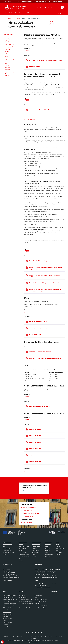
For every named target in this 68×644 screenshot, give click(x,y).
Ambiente (21, 544)
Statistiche (5, 625)
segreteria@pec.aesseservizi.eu (44, 587)
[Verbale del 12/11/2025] (27, 429)
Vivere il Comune (16, 18)
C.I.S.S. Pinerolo (22, 606)
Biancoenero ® (39, 640)
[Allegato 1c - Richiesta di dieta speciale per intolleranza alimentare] (27, 283)
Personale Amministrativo (9, 552)
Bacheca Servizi (7, 610)
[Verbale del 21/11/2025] (27, 436)
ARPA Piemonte (38, 595)
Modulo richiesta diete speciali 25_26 (38, 261)
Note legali (5, 616)
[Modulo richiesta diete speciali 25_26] (27, 261)
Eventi (57, 542)
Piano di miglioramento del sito (10, 599)
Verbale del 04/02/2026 (35, 449)
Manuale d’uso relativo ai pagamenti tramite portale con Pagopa (45, 60)
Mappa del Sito (6, 627)
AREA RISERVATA (33, 642)
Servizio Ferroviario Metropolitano (42, 606)
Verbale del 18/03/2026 (35, 461)
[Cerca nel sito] (62, 7)
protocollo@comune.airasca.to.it (13, 577)
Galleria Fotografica (60, 548)
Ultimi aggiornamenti (8, 623)
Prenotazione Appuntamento (9, 604)
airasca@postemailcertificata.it (13, 576)
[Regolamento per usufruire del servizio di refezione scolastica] (27, 358)
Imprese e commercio (37, 542)
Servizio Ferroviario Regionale (41, 608)
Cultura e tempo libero (24, 555)
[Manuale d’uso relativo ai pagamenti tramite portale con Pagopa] (27, 60)
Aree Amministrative (8, 544)
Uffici (4, 546)
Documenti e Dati (7, 548)
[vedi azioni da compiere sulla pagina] (52, 24)
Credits (5, 620)
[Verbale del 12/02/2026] (27, 455)
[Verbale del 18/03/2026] (27, 462)
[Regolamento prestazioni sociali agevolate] (27, 352)
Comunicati (48, 550)
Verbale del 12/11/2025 (35, 429)
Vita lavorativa (35, 557)
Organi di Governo (7, 542)
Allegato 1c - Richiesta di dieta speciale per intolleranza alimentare (46, 283)
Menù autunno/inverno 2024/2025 (38, 322)
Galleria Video (59, 550)
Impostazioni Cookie (7, 618)
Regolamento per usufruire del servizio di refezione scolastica (45, 358)
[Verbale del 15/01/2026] (27, 442)
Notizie (47, 546)
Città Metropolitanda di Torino (25, 599)
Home (10, 18)
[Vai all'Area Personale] (55, 2)
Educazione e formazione (24, 557)
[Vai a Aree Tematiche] (41, 2)
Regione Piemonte (23, 597)
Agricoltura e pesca (23, 542)
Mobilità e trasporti (36, 544)
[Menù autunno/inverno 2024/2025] (27, 322)
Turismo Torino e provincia (40, 601)
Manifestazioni (49, 557)
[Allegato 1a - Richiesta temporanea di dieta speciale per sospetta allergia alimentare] (27, 268)
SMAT (36, 597)
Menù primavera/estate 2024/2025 (38, 328)
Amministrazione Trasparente (10, 595)
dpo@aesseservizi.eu (42, 585)
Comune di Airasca (18, 6)
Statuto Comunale (7, 612)
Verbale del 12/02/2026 (35, 455)
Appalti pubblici (22, 548)
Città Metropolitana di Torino (17, 8)
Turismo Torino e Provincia (25, 608)
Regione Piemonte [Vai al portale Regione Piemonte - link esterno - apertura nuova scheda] (8, 2)
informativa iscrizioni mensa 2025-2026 (39, 110)
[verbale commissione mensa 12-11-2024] (27, 406)
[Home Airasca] (16, 7)
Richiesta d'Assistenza (8, 608)
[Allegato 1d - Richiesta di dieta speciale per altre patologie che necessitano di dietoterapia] (27, 290)
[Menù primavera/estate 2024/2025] (27, 328)
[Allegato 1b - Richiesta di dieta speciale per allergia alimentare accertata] (27, 275)
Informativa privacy (7, 614)
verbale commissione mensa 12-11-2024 (39, 406)
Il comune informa (49, 555)
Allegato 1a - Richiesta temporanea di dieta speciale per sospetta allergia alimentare (45, 268)
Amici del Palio (22, 595)
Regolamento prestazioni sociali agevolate (40, 352)
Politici (5, 555)
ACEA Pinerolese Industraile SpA (26, 604)
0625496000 (8, 571)
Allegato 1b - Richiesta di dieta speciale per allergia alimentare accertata (45, 276)
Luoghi (57, 544)
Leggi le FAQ (6, 601)
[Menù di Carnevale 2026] (27, 335)
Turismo (34, 555)
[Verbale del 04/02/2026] (27, 449)
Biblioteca (48, 548)
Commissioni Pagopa (34, 67)
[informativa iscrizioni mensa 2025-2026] (27, 110)
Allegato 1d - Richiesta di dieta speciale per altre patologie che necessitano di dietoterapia (45, 290)
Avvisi (47, 552)
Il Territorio (58, 546)
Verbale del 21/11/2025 (35, 436)
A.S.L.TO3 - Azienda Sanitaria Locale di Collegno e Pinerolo (32, 601)
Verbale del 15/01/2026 (35, 442)
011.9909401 (8, 570)
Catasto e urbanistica (24, 552)
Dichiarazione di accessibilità (9, 597)
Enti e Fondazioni (7, 550)
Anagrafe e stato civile (24, 546)
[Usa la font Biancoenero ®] (28, 2)
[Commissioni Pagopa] (27, 67)
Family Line (37, 604)
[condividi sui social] (51, 22)
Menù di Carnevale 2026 (35, 334)
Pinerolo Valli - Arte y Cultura (41, 599)
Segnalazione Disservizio (8, 606)
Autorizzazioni (22, 550)
